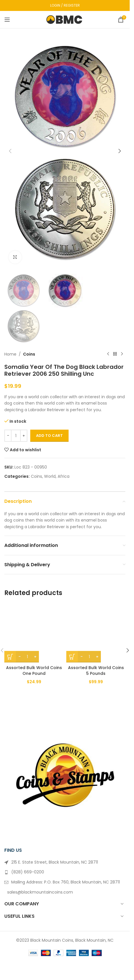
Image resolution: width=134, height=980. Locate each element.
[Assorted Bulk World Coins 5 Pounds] (96, 633)
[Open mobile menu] (7, 20)
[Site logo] (65, 19)
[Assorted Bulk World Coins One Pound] (34, 633)
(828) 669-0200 (28, 872)
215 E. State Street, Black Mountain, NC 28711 (55, 862)
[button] (10, 151)
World (50, 476)
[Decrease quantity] (8, 436)
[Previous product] (108, 354)
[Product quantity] (16, 436)
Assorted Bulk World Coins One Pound (34, 671)
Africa (64, 476)
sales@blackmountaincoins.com (40, 892)
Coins (29, 354)
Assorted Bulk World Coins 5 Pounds (96, 671)
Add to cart (49, 436)
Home (10, 354)
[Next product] (122, 354)
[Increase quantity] (24, 436)
